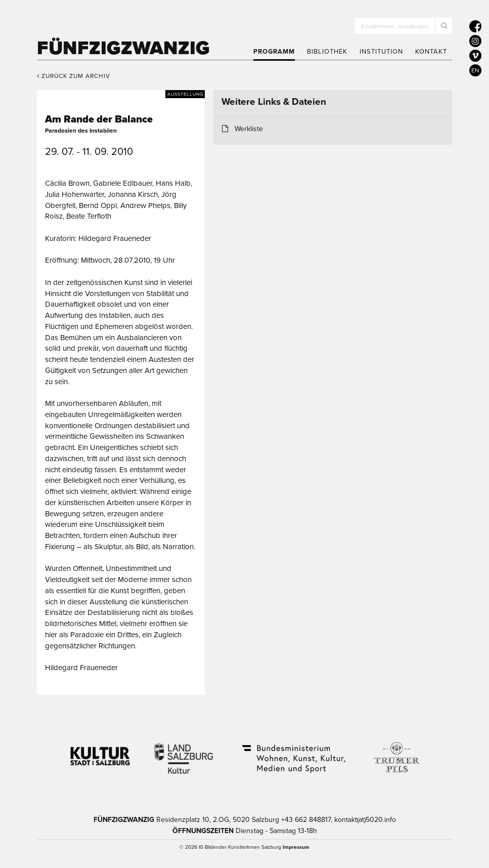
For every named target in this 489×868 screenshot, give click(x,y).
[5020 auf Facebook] (475, 26)
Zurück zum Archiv (74, 76)
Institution (381, 52)
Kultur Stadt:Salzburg (100, 752)
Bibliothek (327, 52)
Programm (274, 52)
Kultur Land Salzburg (184, 752)
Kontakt (431, 52)
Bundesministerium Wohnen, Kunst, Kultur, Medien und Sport (293, 752)
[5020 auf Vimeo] (475, 56)
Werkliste (249, 129)
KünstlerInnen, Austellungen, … (398, 27)
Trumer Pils (396, 752)
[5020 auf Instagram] (475, 41)
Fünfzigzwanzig (123, 48)
